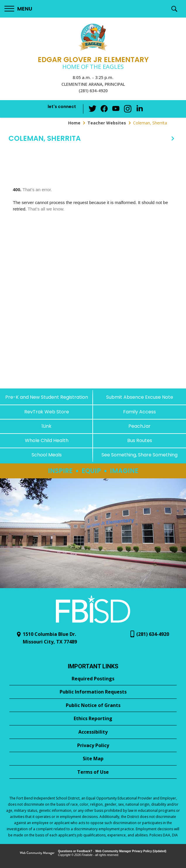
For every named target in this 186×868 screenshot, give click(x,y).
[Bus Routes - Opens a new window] (139, 440)
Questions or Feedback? (75, 851)
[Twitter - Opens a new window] (93, 109)
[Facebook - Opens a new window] (104, 109)
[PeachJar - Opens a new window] (139, 426)
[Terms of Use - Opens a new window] (93, 772)
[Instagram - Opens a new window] (128, 109)
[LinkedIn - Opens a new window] (139, 108)
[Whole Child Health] (46, 440)
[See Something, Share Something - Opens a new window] (139, 455)
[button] (18, 9)
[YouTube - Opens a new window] (116, 109)
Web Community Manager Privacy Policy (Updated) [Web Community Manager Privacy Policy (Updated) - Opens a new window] (131, 851)
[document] (93, 268)
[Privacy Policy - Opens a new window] (93, 746)
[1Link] (46, 426)
